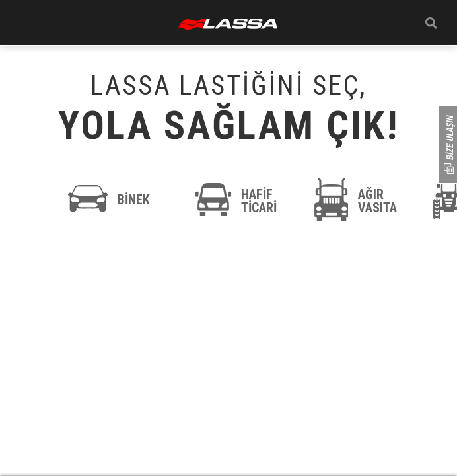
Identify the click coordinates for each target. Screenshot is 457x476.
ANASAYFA (228, 24)
